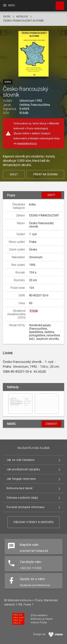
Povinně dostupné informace (25, 507)
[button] (33, 54)
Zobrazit (51, 424)
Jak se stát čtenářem (20, 460)
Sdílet (14, 174)
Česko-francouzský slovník (23, 21)
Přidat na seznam (45, 174)
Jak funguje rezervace (21, 479)
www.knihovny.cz (27, 143)
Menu (9, 5)
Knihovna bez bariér (20, 488)
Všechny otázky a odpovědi (33, 522)
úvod (7, 17)
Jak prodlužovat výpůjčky (23, 469)
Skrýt (51, 195)
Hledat (58, 4)
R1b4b (34, 311)
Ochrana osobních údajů (22, 498)
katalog (22, 17)
